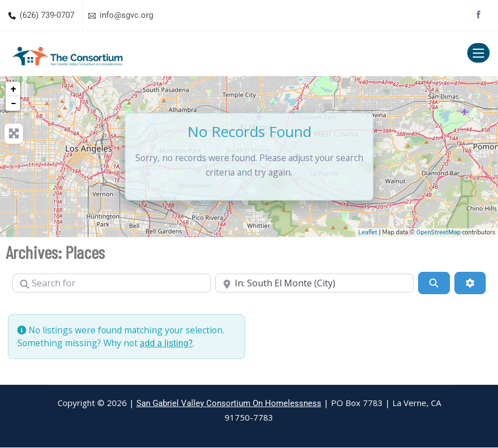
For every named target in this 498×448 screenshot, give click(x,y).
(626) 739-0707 (47, 15)
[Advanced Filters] (470, 283)
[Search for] (112, 283)
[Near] (314, 283)
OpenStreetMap (438, 232)
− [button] (13, 103)
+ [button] (13, 89)
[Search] (434, 283)
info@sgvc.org (126, 15)
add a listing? (168, 343)
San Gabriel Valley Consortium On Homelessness (229, 404)
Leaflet (368, 232)
